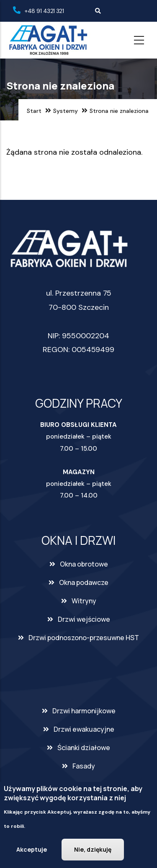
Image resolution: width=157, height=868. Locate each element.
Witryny (84, 601)
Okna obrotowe (84, 564)
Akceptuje (32, 851)
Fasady (84, 766)
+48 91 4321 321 (44, 11)
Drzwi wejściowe (84, 619)
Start (34, 111)
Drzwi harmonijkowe (84, 711)
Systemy (66, 111)
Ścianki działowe (84, 748)
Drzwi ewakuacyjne (84, 729)
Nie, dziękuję (93, 851)
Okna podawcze (84, 582)
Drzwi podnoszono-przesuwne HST (84, 638)
